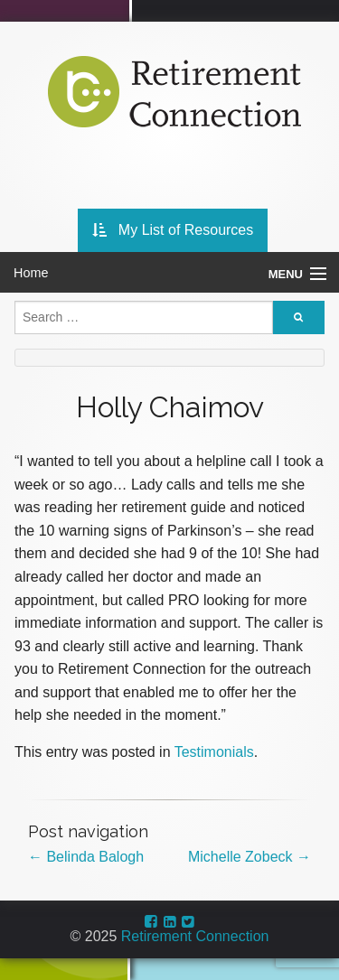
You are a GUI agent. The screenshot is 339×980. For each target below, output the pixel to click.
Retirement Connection (195, 936)
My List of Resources (173, 230)
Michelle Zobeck (250, 857)
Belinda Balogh (86, 857)
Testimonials (214, 752)
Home (31, 273)
